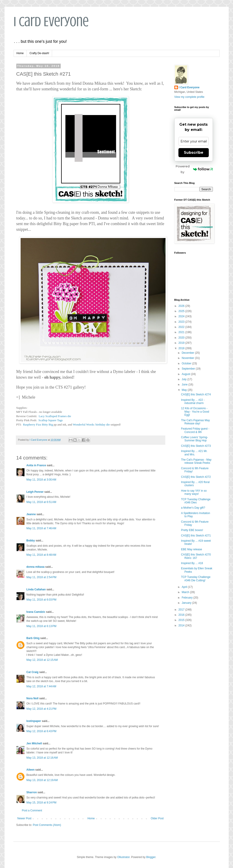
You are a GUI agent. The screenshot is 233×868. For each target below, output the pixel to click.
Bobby (31, 541)
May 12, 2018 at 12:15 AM (42, 660)
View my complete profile (189, 97)
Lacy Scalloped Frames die (55, 416)
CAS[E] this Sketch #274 (196, 394)
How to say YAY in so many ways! (194, 492)
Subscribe (194, 153)
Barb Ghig (33, 638)
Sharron (32, 792)
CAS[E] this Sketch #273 (196, 446)
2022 (182, 327)
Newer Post (24, 818)
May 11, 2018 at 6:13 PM (41, 626)
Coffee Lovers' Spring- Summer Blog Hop (194, 439)
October (187, 363)
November (188, 358)
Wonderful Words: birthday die (91, 424)
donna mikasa (36, 567)
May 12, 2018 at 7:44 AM (41, 686)
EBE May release (191, 549)
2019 (182, 343)
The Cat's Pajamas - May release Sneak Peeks (196, 461)
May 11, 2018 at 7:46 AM (41, 528)
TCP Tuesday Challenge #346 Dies (196, 501)
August (186, 374)
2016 (182, 615)
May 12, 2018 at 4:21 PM (41, 709)
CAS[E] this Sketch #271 (196, 536)
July (184, 379)
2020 (182, 338)
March (186, 592)
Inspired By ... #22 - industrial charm (193, 402)
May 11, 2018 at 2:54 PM (41, 577)
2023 (182, 322)
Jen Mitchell (34, 743)
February (187, 598)
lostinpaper (34, 721)
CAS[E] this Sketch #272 (196, 477)
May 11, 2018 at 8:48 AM (41, 555)
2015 (182, 620)
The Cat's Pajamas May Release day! (195, 422)
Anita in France (36, 465)
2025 (182, 311)
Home (20, 53)
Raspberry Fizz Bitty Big (38, 424)
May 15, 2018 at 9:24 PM (41, 803)
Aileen (31, 770)
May (185, 390)
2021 (182, 332)
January (187, 603)
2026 (182, 306)
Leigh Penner (35, 492)
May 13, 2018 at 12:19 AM (42, 780)
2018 (182, 348)
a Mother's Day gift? (193, 508)
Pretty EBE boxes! (192, 530)
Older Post (157, 818)
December (188, 353)
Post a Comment (32, 810)
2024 (182, 316)
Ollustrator (124, 857)
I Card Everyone (51, 22)
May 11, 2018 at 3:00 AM (41, 480)
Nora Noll (32, 698)
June (185, 385)
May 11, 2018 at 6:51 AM (41, 502)
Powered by (194, 169)
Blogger (151, 857)
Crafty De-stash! (40, 53)
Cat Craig (32, 672)
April (185, 587)
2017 (182, 610)
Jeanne (31, 514)
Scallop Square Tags (51, 420)
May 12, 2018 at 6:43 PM (41, 731)
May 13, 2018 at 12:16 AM (42, 758)
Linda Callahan (36, 589)
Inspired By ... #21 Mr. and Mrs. (194, 453)
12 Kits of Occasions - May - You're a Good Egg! (195, 412)
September (189, 369)
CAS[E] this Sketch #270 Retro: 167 (196, 556)
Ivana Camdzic (36, 612)
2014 (182, 625)
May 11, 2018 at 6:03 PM (41, 600)
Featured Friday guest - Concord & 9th (195, 430)
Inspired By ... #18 (192, 563)
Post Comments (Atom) (47, 825)
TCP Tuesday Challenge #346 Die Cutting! (196, 579)
